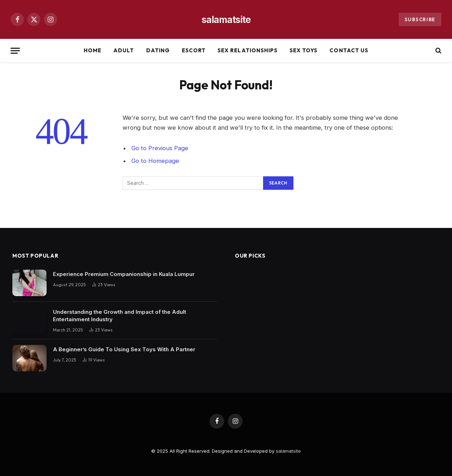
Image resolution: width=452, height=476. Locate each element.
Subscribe (420, 19)
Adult (124, 50)
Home (93, 50)
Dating (158, 50)
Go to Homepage (155, 161)
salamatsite (288, 451)
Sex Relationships (248, 50)
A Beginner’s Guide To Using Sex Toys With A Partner (124, 349)
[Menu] (15, 51)
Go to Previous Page (160, 148)
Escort (194, 50)
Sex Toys (304, 50)
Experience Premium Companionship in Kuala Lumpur (124, 274)
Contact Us (349, 50)
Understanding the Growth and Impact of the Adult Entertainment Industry (120, 316)
